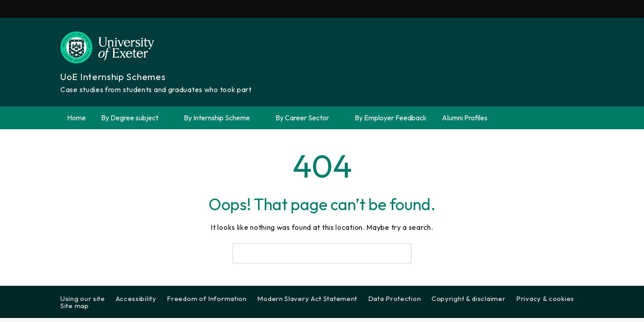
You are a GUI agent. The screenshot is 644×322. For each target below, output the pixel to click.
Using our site (83, 299)
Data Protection (395, 299)
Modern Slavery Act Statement (307, 299)
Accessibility (136, 299)
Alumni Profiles (465, 118)
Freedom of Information (207, 299)
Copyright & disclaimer (468, 299)
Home (76, 118)
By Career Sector (307, 118)
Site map (75, 306)
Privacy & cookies (545, 299)
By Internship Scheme (222, 118)
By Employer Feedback (391, 118)
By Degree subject (135, 118)
